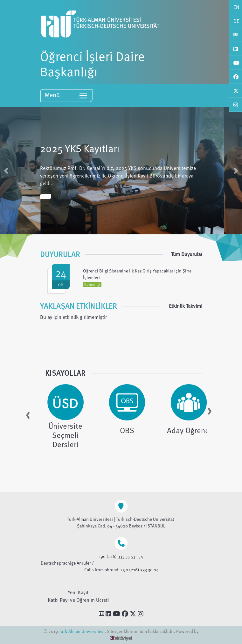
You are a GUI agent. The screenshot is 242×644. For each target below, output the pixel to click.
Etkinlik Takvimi (186, 306)
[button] (6, 171)
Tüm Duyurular (187, 254)
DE (236, 21)
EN (236, 7)
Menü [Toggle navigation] (66, 95)
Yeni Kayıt (78, 592)
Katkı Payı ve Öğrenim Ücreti (78, 600)
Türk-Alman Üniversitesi (82, 631)
